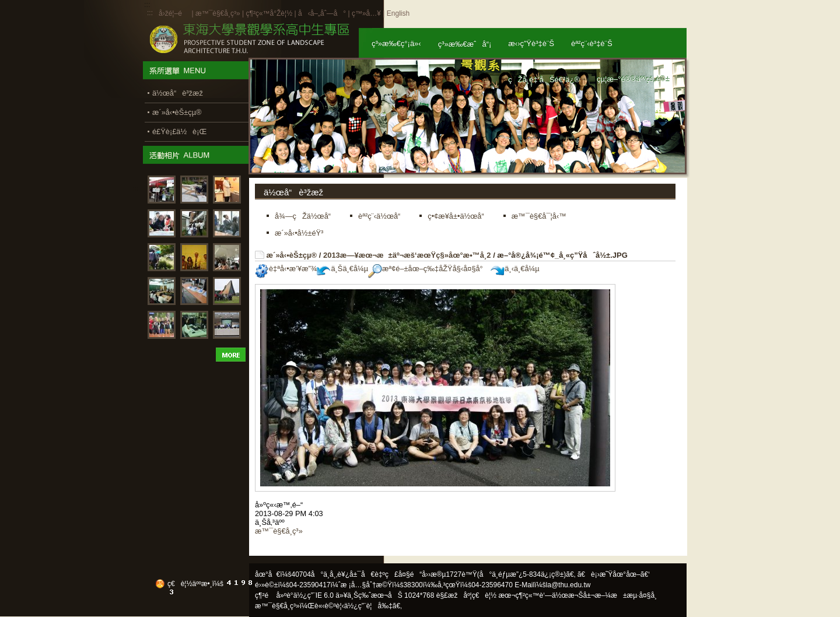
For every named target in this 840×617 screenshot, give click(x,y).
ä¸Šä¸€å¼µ (342, 269)
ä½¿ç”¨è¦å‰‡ (368, 606)
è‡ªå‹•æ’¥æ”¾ (286, 269)
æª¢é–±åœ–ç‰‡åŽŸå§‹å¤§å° (428, 269)
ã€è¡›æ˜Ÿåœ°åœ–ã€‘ (614, 574)
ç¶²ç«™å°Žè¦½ (269, 13)
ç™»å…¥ (366, 13)
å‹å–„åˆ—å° (322, 13)
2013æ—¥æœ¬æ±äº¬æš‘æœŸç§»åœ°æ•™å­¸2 (407, 255)
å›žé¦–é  (174, 13)
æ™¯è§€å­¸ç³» (219, 13)
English (398, 13)
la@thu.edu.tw (568, 585)
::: (150, 13)
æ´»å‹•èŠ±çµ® (292, 255)
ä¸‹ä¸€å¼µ (515, 269)
